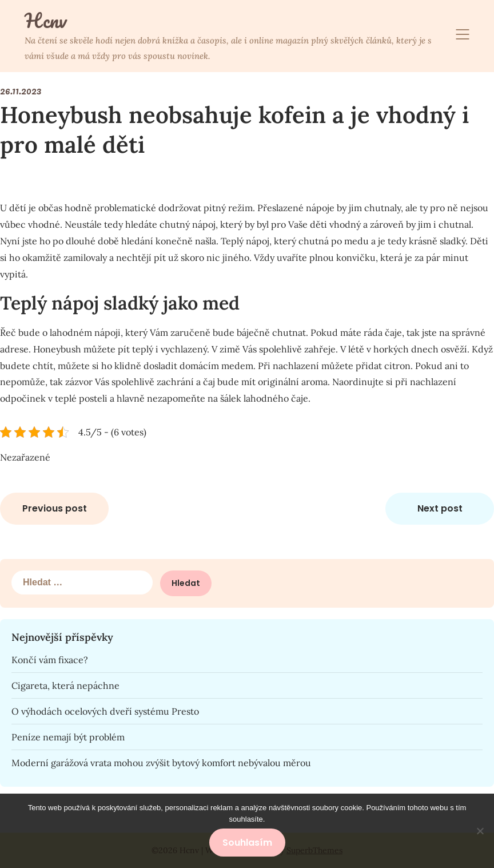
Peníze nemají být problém (68, 737)
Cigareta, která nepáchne (65, 685)
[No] (480, 831)
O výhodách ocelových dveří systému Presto (105, 711)
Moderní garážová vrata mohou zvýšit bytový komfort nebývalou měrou (161, 763)
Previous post (55, 508)
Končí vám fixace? (50, 660)
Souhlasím (247, 843)
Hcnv (45, 21)
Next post (440, 508)
